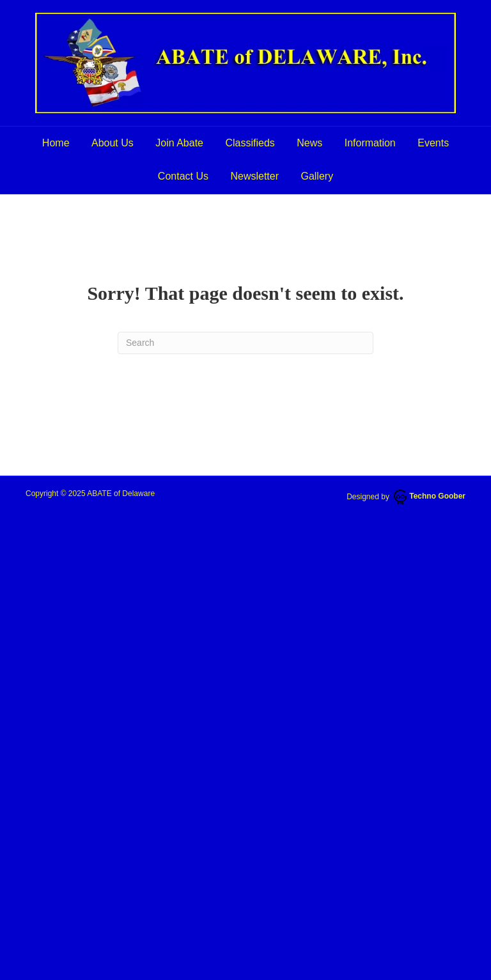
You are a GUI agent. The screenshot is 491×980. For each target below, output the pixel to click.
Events (433, 143)
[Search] (245, 343)
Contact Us (183, 176)
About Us (113, 143)
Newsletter (254, 176)
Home (56, 143)
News (309, 143)
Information (370, 143)
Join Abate (179, 143)
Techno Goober (430, 496)
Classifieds (250, 143)
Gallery (317, 176)
